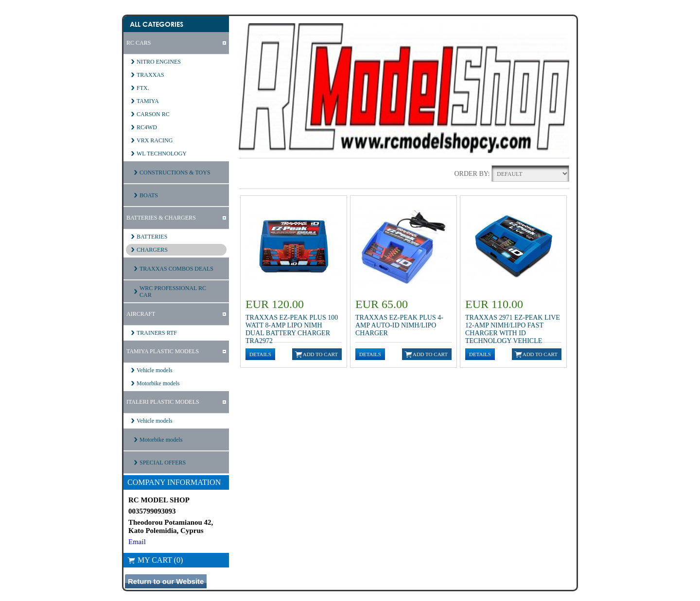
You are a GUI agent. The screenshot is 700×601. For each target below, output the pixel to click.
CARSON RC (153, 114)
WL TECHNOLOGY (162, 154)
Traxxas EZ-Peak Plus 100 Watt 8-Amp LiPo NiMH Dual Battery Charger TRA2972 (292, 329)
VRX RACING (155, 140)
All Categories (157, 24)
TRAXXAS (150, 75)
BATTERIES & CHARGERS (161, 218)
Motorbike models (158, 383)
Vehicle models (155, 370)
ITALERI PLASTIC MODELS (163, 402)
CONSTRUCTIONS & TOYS (175, 172)
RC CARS (139, 43)
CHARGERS (152, 250)
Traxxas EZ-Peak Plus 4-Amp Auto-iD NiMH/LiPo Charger (399, 325)
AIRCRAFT (141, 314)
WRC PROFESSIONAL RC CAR (173, 292)
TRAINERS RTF (157, 333)
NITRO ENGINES (159, 62)
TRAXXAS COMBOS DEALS (176, 269)
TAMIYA (148, 101)
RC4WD (147, 127)
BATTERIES (152, 237)
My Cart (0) (155, 560)
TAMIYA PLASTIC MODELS (163, 351)
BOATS (149, 195)
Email (137, 542)
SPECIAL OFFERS (163, 463)
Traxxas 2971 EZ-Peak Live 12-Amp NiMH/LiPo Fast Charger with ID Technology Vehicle (513, 329)
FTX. (143, 88)
